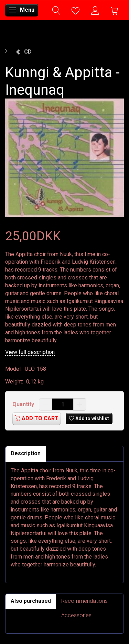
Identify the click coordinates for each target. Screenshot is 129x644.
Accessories (76, 615)
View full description (30, 352)
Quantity (24, 404)
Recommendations (84, 601)
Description (26, 453)
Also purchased (31, 601)
